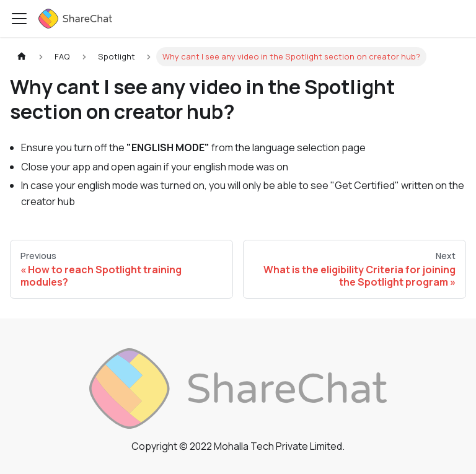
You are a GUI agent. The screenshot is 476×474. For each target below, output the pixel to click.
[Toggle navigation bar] (19, 19)
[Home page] (22, 57)
